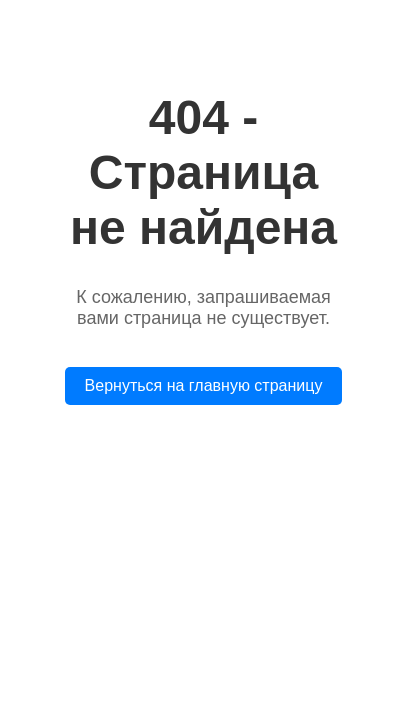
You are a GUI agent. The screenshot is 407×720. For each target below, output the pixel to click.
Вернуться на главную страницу (204, 385)
